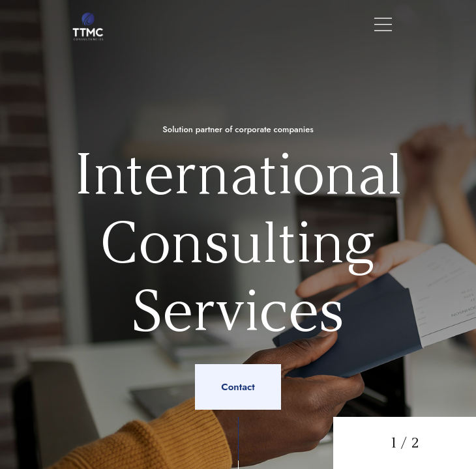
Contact (238, 387)
